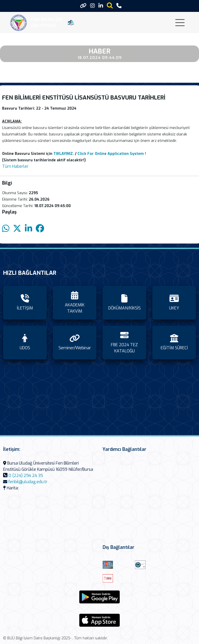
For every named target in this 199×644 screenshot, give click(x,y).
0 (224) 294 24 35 (26, 476)
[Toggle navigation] (180, 23)
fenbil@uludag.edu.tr (28, 482)
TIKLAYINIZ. (64, 154)
